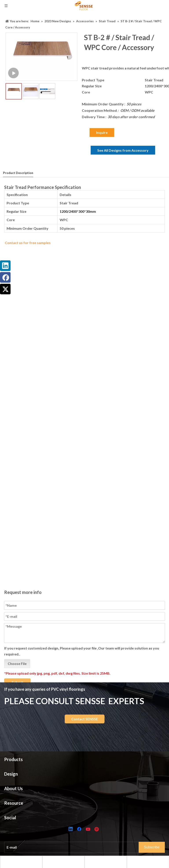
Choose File (17, 669)
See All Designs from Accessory (123, 150)
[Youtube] (88, 829)
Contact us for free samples (28, 243)
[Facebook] (80, 829)
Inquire (102, 132)
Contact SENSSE (85, 719)
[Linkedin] (71, 829)
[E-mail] (76, 847)
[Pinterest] (97, 829)
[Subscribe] (152, 847)
